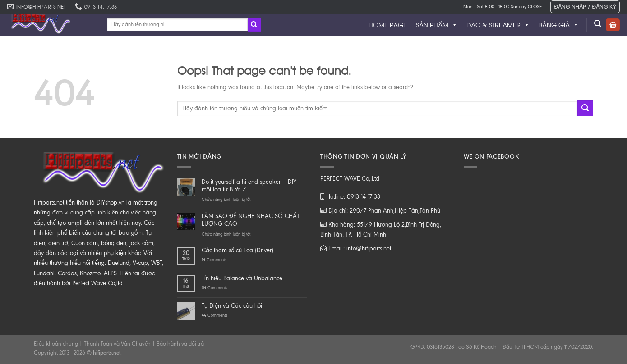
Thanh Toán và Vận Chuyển (117, 344)
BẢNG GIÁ (559, 25)
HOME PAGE (388, 25)
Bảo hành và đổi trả (180, 344)
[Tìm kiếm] (598, 24)
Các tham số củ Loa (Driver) (237, 250)
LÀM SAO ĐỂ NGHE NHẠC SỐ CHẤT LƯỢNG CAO (251, 220)
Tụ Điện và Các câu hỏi (232, 306)
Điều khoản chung (56, 344)
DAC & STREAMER (498, 25)
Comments (214, 260)
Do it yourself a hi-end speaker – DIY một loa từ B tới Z (249, 186)
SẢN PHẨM (437, 25)
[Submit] (254, 25)
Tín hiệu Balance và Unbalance (242, 278)
